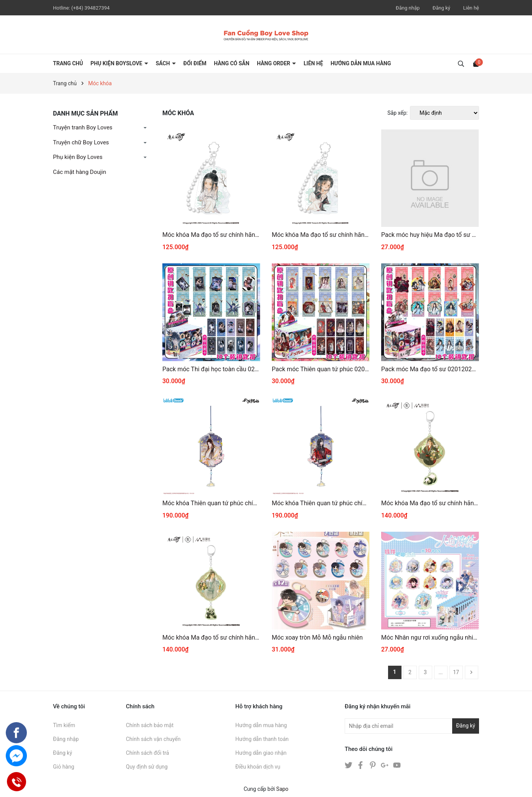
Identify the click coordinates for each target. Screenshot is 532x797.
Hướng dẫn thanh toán (262, 739)
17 (456, 672)
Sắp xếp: (397, 113)
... (440, 672)
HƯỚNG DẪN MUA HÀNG (361, 63)
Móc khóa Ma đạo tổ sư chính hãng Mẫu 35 (211, 235)
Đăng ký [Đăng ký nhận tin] (466, 726)
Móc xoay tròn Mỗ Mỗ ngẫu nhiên (317, 637)
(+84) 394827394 (91, 8)
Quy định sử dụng (147, 767)
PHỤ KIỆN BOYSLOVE (117, 63)
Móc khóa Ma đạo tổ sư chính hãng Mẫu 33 (430, 503)
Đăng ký (441, 8)
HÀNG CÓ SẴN (232, 63)
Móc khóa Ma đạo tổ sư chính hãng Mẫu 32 (211, 637)
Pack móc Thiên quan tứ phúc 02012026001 (321, 369)
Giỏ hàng (64, 767)
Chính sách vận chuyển (153, 739)
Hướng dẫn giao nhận (261, 753)
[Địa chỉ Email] (412, 726)
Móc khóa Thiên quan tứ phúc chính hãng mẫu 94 (321, 503)
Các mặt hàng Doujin (79, 172)
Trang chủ (68, 63)
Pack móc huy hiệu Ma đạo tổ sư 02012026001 (430, 235)
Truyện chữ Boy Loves (81, 142)
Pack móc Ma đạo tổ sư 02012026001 (430, 369)
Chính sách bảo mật (150, 725)
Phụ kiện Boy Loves (78, 157)
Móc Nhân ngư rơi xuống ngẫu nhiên (430, 637)
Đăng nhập (408, 8)
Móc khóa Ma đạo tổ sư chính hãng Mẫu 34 (321, 235)
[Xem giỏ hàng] (476, 63)
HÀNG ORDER (274, 63)
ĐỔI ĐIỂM (195, 63)
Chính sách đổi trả (147, 753)
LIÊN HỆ (313, 63)
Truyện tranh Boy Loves (83, 127)
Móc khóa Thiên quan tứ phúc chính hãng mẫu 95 (211, 503)
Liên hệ (471, 8)
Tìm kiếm (64, 725)
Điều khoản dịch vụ (258, 767)
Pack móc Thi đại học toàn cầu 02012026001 (211, 369)
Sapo (283, 789)
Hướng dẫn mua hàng (261, 725)
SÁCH (164, 63)
